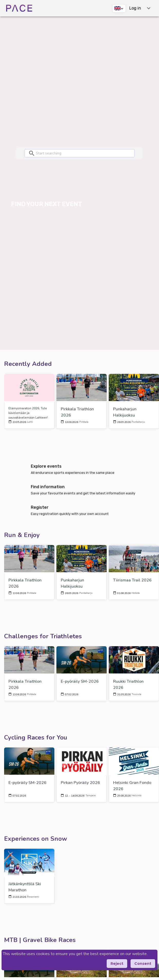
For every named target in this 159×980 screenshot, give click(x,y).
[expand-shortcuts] (149, 8)
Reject (117, 964)
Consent (143, 964)
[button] (119, 8)
